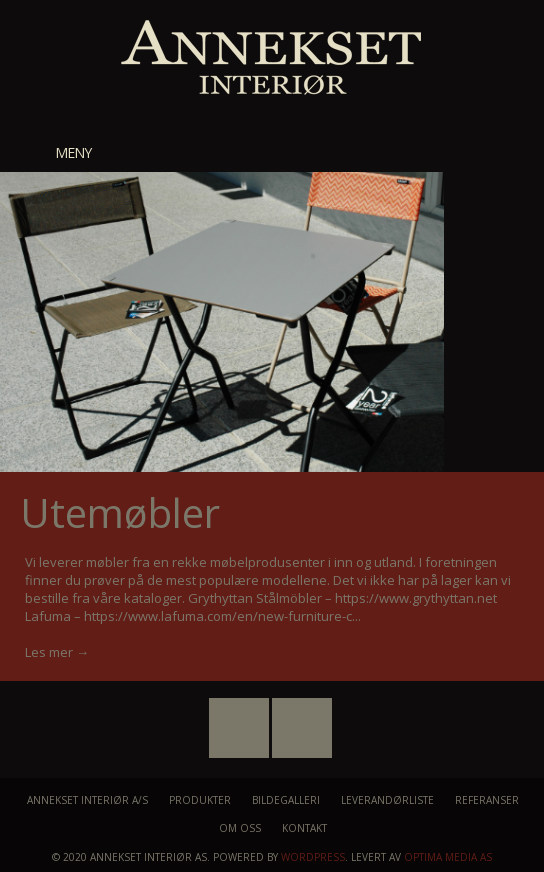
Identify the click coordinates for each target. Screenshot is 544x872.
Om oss (240, 828)
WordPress (313, 857)
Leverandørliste (387, 800)
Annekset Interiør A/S (87, 800)
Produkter (200, 800)
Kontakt (304, 828)
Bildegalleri (286, 800)
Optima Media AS (448, 857)
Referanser (487, 800)
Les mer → (57, 652)
